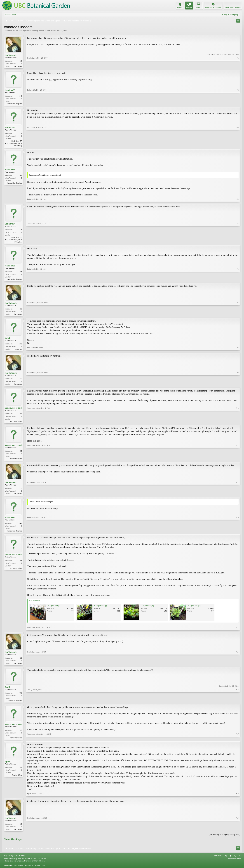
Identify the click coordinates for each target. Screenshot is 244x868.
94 (21, 772)
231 (21, 346)
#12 (237, 496)
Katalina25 (10, 90)
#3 (238, 146)
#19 (237, 834)
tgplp (7, 766)
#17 (237, 742)
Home (231, 861)
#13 (237, 534)
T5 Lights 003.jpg (101, 610)
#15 (237, 667)
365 (21, 697)
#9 (238, 386)
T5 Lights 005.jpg (194, 610)
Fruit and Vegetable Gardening (26, 31)
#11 (237, 461)
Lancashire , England (15, 104)
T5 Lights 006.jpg (147, 610)
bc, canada (18, 66)
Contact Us (217, 861)
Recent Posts (11, 15)
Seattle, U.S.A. (17, 780)
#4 (238, 200)
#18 (237, 798)
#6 (238, 280)
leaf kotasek (51, 31)
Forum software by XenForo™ (25, 864)
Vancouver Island (13, 410)
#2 (238, 104)
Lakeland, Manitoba (15, 705)
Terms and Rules (234, 864)
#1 (238, 66)
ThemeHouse (39, 866)
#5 (238, 243)
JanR (7, 691)
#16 (237, 704)
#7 (238, 315)
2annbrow (10, 128)
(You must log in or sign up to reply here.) (224, 840)
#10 (237, 424)
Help (226, 861)
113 (21, 61)
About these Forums (233, 8)
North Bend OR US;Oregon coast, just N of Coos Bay (14, 144)
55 (21, 416)
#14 (237, 631)
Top (235, 861)
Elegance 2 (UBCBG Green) (14, 861)
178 (21, 134)
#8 (238, 351)
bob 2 (8, 340)
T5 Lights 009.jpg (54, 610)
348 (21, 97)
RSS (240, 861)
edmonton (19, 351)
